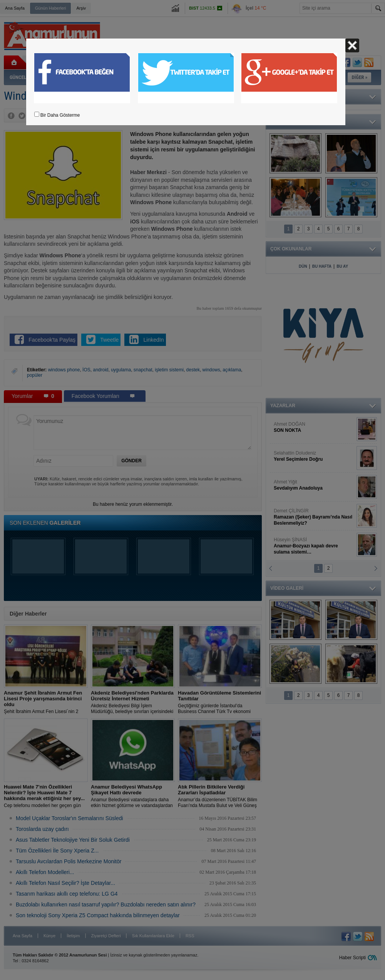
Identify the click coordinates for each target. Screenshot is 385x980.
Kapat (352, 45)
